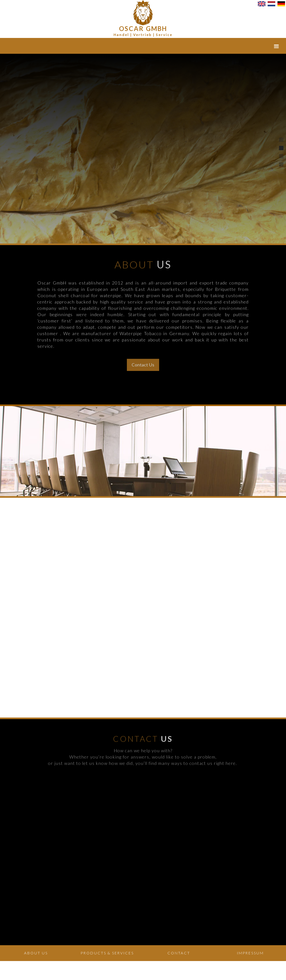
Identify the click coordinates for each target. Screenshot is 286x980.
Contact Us (143, 360)
